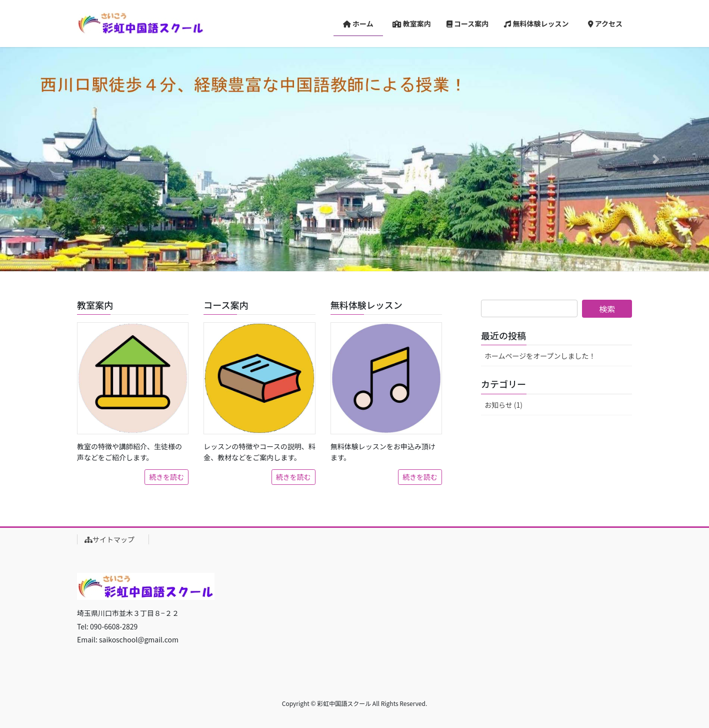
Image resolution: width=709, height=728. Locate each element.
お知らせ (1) (503, 405)
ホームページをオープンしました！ (540, 356)
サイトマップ (113, 539)
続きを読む (166, 477)
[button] (53, 159)
